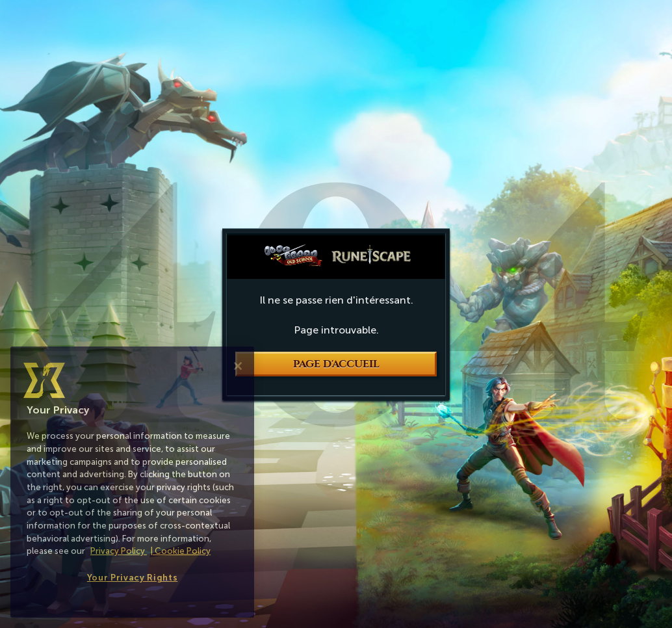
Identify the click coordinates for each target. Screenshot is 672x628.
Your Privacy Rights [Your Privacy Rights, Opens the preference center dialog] (132, 578)
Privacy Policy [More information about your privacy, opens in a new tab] (119, 551)
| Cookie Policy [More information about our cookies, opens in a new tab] (180, 551)
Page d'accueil (336, 364)
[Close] (238, 366)
